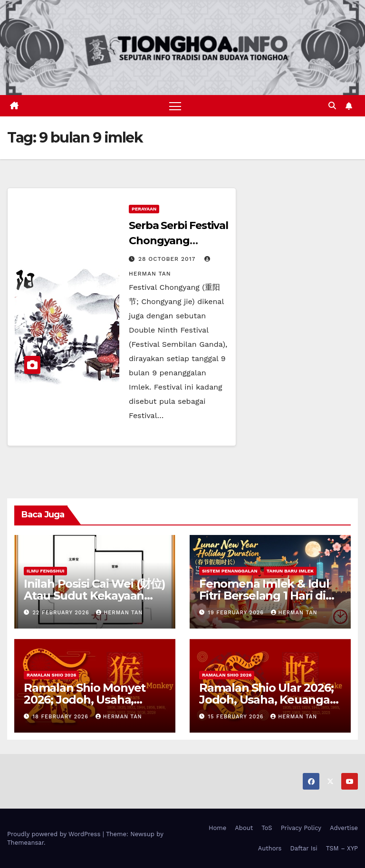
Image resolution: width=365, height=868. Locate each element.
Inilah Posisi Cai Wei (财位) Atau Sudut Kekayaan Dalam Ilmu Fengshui (95, 596)
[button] (332, 106)
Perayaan (144, 209)
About (244, 828)
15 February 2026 (237, 717)
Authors (270, 848)
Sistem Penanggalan (230, 571)
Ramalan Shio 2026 (51, 675)
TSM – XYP (342, 848)
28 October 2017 (168, 259)
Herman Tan (119, 613)
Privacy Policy (301, 828)
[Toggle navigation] (175, 106)
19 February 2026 (237, 613)
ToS (267, 828)
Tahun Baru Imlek (290, 571)
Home (217, 828)
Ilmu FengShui (45, 571)
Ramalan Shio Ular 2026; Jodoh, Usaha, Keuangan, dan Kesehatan (269, 700)
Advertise (344, 828)
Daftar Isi (303, 848)
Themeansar (25, 843)
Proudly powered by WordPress (55, 834)
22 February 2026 (62, 613)
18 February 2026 (62, 717)
